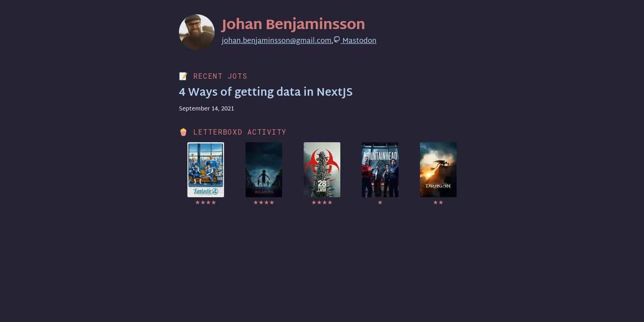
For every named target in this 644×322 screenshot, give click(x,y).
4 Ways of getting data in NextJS (266, 93)
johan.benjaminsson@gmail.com (277, 41)
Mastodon (355, 41)
